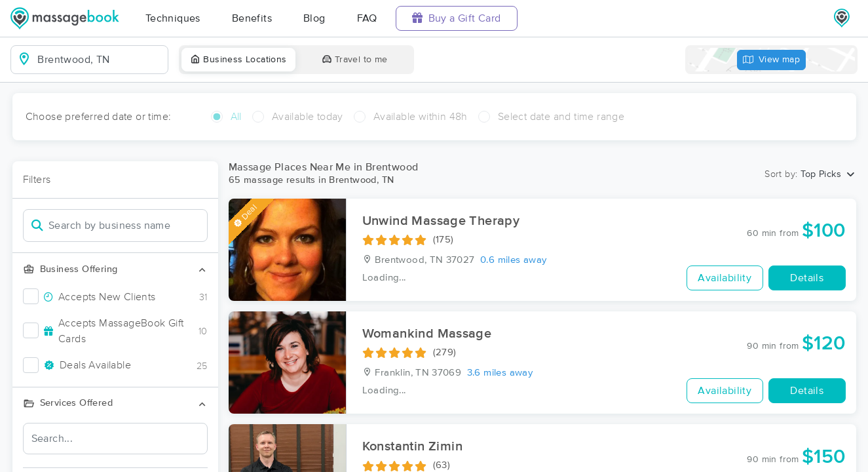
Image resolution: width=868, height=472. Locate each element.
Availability (725, 278)
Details (807, 278)
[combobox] (100, 60)
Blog (314, 18)
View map (772, 60)
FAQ (367, 18)
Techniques (173, 18)
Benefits (252, 18)
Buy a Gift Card (457, 18)
